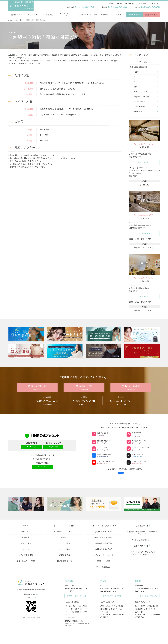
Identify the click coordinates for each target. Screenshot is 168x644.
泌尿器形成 (138, 111)
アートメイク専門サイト (142, 537)
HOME (26, 523)
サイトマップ (31, 596)
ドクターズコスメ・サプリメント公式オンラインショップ (142, 550)
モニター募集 (65, 541)
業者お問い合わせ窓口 (26, 558)
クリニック (33, 14)
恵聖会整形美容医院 (103, 541)
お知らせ (65, 535)
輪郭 (135, 86)
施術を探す (16, 14)
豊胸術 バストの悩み (141, 96)
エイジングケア (139, 101)
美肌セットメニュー (103, 529)
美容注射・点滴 (103, 558)
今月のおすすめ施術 (103, 546)
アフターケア (83, 14)
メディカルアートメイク (103, 552)
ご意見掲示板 (65, 552)
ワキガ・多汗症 (139, 106)
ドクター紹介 (26, 541)
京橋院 (103, 578)
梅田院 (138, 578)
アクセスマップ (77, 593)
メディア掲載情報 (101, 14)
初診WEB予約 (134, 14)
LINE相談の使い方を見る (42, 457)
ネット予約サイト (142, 523)
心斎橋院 (69, 578)
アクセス (118, 14)
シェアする (121, 470)
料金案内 (49, 14)
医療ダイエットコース (103, 535)
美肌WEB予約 (151, 14)
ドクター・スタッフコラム (65, 523)
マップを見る (144, 162)
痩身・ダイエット (140, 91)
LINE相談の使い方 (65, 558)
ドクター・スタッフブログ (65, 529)
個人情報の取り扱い (31, 593)
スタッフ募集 (65, 546)
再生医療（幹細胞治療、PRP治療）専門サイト (142, 530)
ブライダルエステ (103, 564)
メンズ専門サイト (142, 543)
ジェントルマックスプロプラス (103, 523)
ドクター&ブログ (66, 14)
